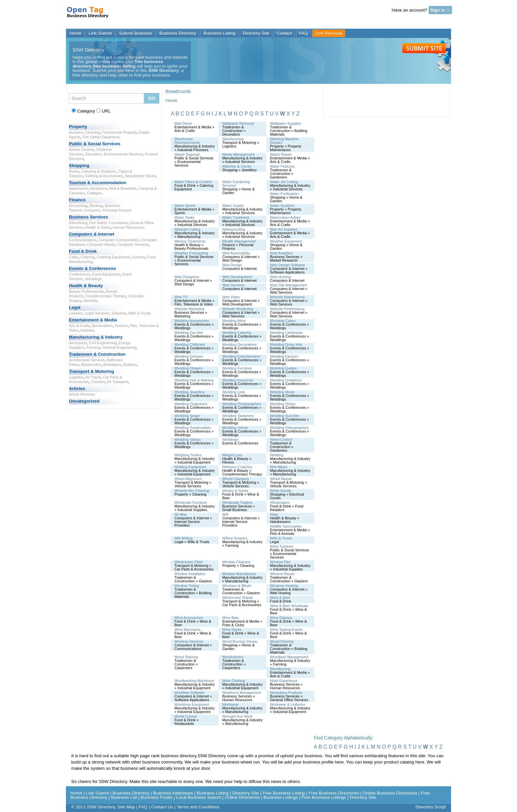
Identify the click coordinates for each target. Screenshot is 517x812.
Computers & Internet (91, 234)
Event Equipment (106, 274)
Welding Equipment (190, 467)
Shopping (79, 165)
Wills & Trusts (139, 313)
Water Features (282, 166)
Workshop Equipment (192, 704)
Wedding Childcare (190, 344)
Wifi (225, 514)
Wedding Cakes (283, 321)
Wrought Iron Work (237, 716)
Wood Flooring (282, 641)
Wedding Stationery (238, 416)
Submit (424, 48)
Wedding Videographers (289, 428)
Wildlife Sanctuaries (286, 526)
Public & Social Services (95, 144)
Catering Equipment (113, 257)
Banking (96, 206)
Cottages (94, 193)
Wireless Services (189, 641)
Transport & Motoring (91, 371)
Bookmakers (102, 326)
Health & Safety (98, 227)
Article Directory (82, 394)
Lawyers (76, 313)
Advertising (78, 223)
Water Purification (284, 194)
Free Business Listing (284, 793)
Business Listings (281, 797)
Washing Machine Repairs (284, 141)
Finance (77, 200)
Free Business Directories (334, 793)
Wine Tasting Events (286, 630)
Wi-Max (181, 514)
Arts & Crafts (79, 326)
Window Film (280, 562)
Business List (124, 797)
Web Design (232, 265)
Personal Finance (117, 210)
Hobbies (87, 330)
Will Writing (183, 538)
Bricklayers (112, 365)
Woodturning (280, 669)
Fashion (121, 326)
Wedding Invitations (286, 380)
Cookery (138, 257)
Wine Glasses (281, 618)
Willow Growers (235, 538)
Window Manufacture (239, 574)
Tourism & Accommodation (98, 183)
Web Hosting (280, 277)
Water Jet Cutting (284, 182)
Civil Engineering (103, 343)
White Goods (281, 491)
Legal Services (97, 313)
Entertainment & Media (93, 320)
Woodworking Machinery (194, 681)
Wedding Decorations (240, 344)
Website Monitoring (238, 309)
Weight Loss (232, 455)
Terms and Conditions (198, 807)
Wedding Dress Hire (286, 344)
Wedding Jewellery (190, 392)
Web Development (237, 277)
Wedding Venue (235, 428)
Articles (77, 389)
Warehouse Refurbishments (187, 141)
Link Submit (100, 33)
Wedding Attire (234, 321)
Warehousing (233, 139)
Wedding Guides (283, 368)
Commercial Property (119, 132)
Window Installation (190, 574)
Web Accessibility (236, 253)
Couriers (98, 382)
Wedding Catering (237, 333)
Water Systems (282, 206)
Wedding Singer (187, 416)
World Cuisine (186, 716)
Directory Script (431, 807)
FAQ (304, 33)
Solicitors (119, 313)
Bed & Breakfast (123, 188)
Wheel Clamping (236, 479)
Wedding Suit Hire (285, 416)
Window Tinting (187, 586)
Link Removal (329, 33)
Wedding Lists (234, 392)
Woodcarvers (233, 657)
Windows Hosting (284, 586)
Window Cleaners (236, 562)
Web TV (181, 297)
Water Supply (233, 206)
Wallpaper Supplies (286, 123)
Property (78, 127)
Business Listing (219, 33)
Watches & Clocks (237, 166)
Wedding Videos (188, 439)
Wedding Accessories (192, 321)
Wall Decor (183, 123)
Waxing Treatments (190, 241)
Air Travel (93, 377)
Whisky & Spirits (235, 491)
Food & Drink (83, 251)
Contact (284, 33)
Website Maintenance (288, 297)
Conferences (79, 274)
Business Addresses (173, 793)
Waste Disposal (187, 154)
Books (74, 171)
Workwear (230, 704)
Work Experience (284, 681)
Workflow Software (190, 693)
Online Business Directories (390, 793)
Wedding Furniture (237, 368)
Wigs (274, 514)
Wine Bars (231, 618)
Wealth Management (239, 241)
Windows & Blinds (237, 586)
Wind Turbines (282, 546)
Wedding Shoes (283, 404)
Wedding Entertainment (241, 356)
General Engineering (119, 347)
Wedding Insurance (238, 380)
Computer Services (133, 244)
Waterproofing (234, 229)
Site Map (126, 807)
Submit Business (136, 33)
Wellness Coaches (237, 467)
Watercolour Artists (285, 217)
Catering (88, 257)
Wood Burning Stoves (240, 641)
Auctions (76, 132)
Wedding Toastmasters (193, 428)
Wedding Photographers (242, 404)
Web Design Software (288, 265)
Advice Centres (81, 149)
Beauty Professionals (86, 291)
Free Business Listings (324, 797)
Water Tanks (184, 217)
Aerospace (78, 343)
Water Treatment (236, 217)
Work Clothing (234, 681)
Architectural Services (87, 360)
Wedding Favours (284, 356)
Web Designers (187, 277)
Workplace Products (286, 693)
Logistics (76, 377)
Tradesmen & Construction (97, 354)
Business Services (89, 217)
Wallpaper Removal (238, 123)
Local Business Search (199, 797)
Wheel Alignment (188, 479)
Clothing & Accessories (104, 176)
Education (93, 154)
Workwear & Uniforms (288, 704)
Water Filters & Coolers (193, 182)
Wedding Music (282, 392)
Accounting (78, 206)
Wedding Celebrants (286, 333)
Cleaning (92, 132)
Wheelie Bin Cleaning (192, 491)
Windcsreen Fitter (189, 562)
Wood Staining (186, 657)
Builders (130, 365)
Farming (93, 347)
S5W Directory (88, 15)
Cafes (74, 257)
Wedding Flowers (188, 368)
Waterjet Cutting (187, 229)
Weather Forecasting (191, 253)
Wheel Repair (281, 479)
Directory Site (256, 33)
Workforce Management (242, 693)
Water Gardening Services (236, 184)
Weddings (93, 279)
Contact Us (162, 807)
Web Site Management (289, 285)
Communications (83, 240)
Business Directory (178, 33)
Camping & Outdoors (99, 171)
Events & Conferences (92, 268)
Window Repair (282, 574)
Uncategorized (84, 401)
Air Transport (118, 382)
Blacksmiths (91, 365)
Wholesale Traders (237, 503)
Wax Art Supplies (284, 229)
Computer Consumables (119, 240)
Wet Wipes (279, 467)
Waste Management (238, 154)
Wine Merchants (187, 630)
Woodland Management (289, 657)
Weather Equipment (286, 241)
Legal (75, 307)
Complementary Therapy (106, 296)
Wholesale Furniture (191, 503)
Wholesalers (280, 503)
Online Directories (243, 797)
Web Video (231, 297)
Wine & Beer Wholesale (289, 606)
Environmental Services (123, 154)
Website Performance (288, 309)
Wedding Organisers (191, 404)
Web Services (233, 285)
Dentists (91, 301)
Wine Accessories (189, 618)
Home (76, 33)
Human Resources (128, 227)
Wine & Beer (280, 598)
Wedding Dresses (189, 356)
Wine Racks (232, 630)
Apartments (78, 188)
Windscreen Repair (238, 598)
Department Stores (141, 176)
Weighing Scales (188, 455)
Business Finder (157, 797)
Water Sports (185, 206)
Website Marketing (189, 309)
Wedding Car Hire (189, 333)
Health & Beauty (86, 286)
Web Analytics (281, 253)
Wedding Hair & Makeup (194, 380)
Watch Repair (281, 154)
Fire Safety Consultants (109, 223)
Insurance (92, 210)
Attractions (98, 188)
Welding (277, 455)
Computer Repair (101, 244)
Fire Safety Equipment (101, 137)
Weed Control (281, 439)
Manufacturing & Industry (96, 337)
